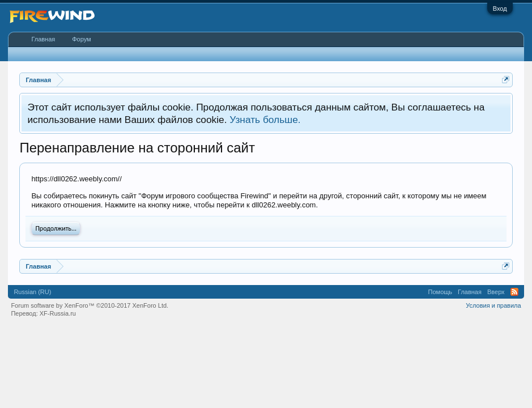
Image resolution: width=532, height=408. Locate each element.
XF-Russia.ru (58, 313)
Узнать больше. (265, 120)
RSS (514, 292)
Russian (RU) (32, 292)
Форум (81, 39)
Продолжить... (56, 228)
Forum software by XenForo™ (90, 305)
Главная (43, 39)
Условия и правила (493, 305)
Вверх (496, 292)
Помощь (441, 292)
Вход (500, 8)
